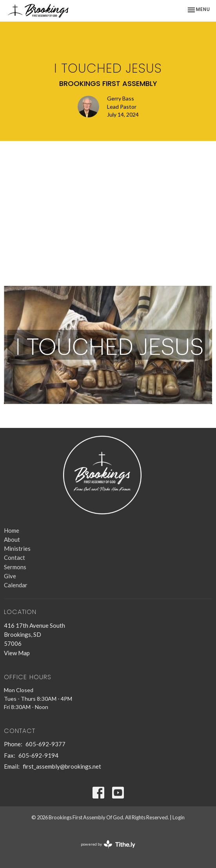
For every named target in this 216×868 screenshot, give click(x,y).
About (12, 539)
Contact (15, 557)
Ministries (17, 548)
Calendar (16, 585)
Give (10, 576)
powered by (108, 844)
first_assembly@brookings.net (62, 766)
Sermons (15, 567)
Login (179, 817)
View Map (17, 653)
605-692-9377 (45, 744)
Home (12, 530)
